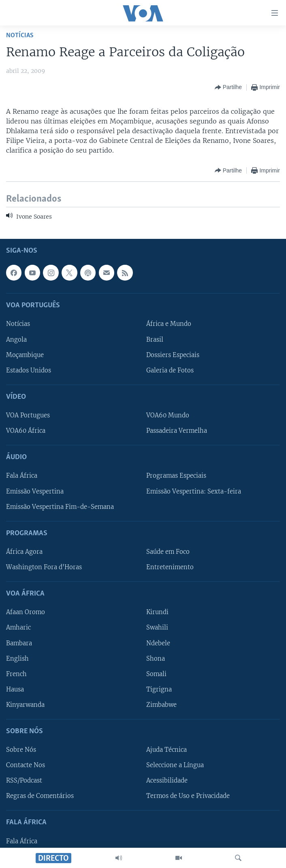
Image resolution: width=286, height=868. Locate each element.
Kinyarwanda (25, 704)
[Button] (228, 87)
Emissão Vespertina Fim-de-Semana (60, 506)
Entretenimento (170, 567)
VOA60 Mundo (168, 415)
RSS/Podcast (24, 781)
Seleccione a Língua (175, 765)
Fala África (22, 476)
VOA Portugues (28, 415)
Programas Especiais (176, 476)
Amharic (18, 628)
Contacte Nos (26, 765)
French (16, 674)
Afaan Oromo (26, 612)
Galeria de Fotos (170, 370)
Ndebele (158, 643)
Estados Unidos (29, 370)
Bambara (19, 643)
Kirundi (157, 612)
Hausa (15, 689)
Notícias (20, 35)
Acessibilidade (167, 781)
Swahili (157, 628)
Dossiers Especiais (173, 355)
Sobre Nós (21, 750)
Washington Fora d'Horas (44, 567)
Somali (156, 674)
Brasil (155, 339)
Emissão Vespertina (35, 491)
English (17, 658)
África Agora (24, 551)
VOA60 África (26, 431)
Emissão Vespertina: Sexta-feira (194, 491)
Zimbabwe (161, 704)
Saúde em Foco (168, 551)
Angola (16, 339)
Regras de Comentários (40, 796)
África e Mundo (169, 324)
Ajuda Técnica (166, 750)
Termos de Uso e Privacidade (188, 796)
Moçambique (25, 355)
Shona (156, 658)
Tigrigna (159, 689)
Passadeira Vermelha (177, 431)
